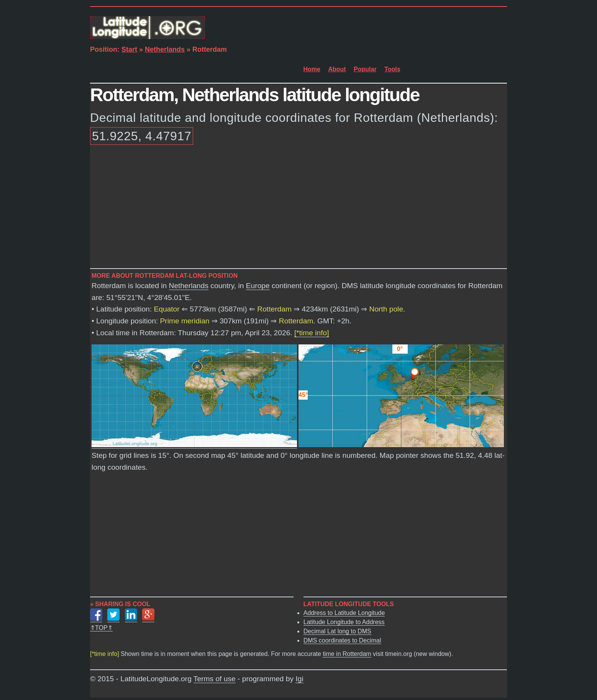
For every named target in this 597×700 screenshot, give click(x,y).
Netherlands (165, 49)
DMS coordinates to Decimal (342, 640)
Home (312, 69)
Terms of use (215, 679)
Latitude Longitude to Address (344, 622)
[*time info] (312, 333)
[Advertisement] (298, 208)
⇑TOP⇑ (101, 628)
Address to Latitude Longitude (344, 613)
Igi (299, 679)
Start (129, 49)
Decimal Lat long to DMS (337, 631)
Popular (365, 69)
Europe (258, 286)
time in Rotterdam (347, 654)
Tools (392, 69)
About (337, 69)
